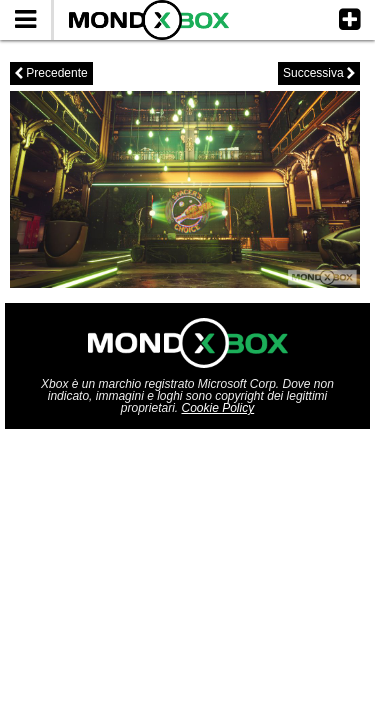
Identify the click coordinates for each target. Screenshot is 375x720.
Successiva (319, 73)
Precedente (51, 73)
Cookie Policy (218, 408)
